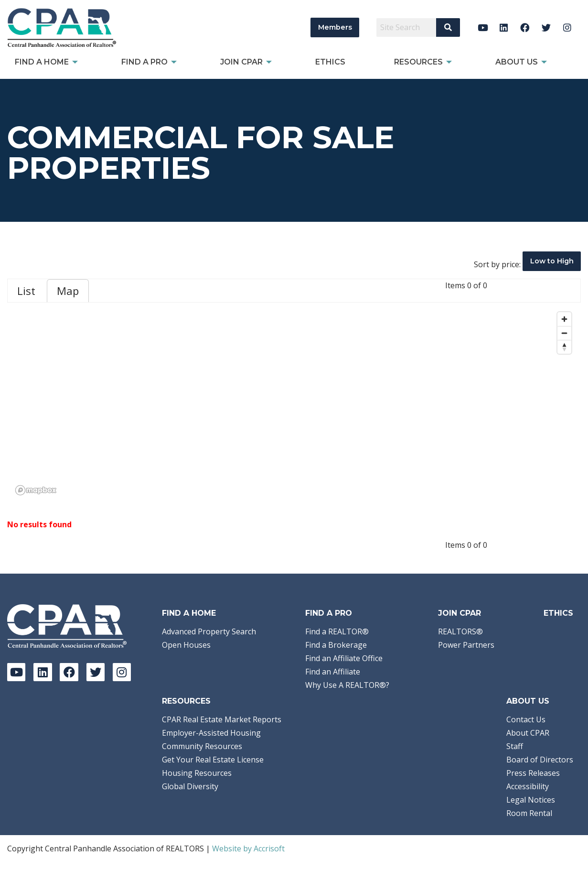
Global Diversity (190, 786)
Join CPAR (460, 613)
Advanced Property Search (209, 631)
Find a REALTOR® (337, 631)
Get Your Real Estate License (213, 760)
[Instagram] (567, 27)
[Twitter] (546, 27)
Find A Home (189, 613)
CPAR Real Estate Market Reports (222, 719)
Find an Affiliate (333, 672)
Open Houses (186, 645)
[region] (294, 403)
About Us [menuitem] (517, 62)
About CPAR (528, 733)
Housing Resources (197, 773)
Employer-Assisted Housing (211, 733)
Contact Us (526, 719)
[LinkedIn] (504, 27)
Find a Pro (329, 613)
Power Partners (466, 645)
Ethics (558, 613)
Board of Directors (540, 760)
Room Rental (529, 813)
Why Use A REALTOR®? (347, 685)
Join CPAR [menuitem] (241, 62)
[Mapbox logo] (36, 490)
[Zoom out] (564, 333)
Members (335, 27)
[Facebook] (525, 27)
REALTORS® (460, 631)
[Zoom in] (564, 319)
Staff (515, 746)
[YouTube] (483, 27)
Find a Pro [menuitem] (144, 62)
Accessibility (528, 786)
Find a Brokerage (336, 645)
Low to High (552, 261)
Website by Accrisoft (248, 848)
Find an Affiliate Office (344, 658)
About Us (528, 701)
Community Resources (202, 746)
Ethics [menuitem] (330, 62)
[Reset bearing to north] (564, 347)
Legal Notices (531, 800)
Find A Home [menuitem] (42, 62)
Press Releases (533, 773)
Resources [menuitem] (418, 62)
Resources (186, 701)
